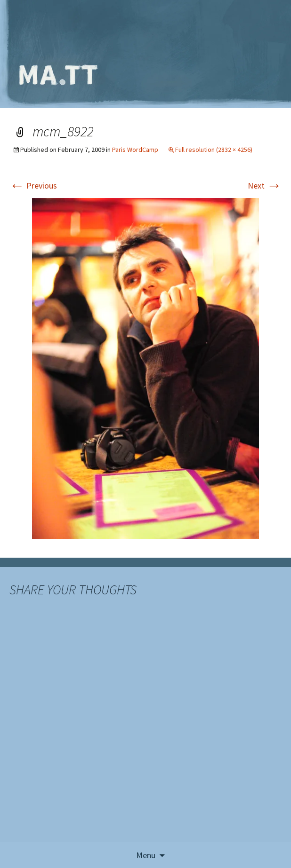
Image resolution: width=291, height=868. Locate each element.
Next (265, 185)
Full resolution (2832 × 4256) (214, 150)
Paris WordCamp (135, 150)
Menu (146, 855)
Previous (33, 185)
